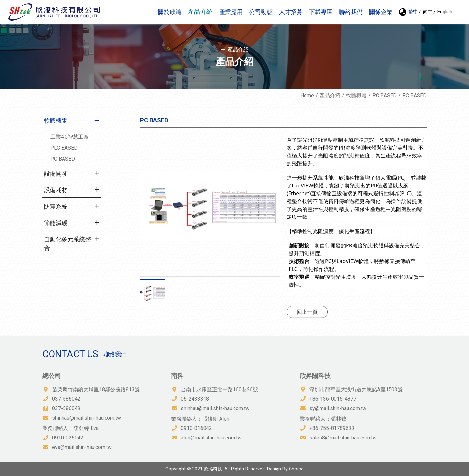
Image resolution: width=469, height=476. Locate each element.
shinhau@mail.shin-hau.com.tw (86, 418)
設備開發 (56, 174)
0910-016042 (196, 428)
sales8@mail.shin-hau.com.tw (343, 438)
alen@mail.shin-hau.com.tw (211, 438)
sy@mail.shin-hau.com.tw (338, 408)
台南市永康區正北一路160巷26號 (219, 389)
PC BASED (384, 95)
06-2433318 (195, 399)
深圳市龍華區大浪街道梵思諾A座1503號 (356, 389)
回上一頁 (307, 319)
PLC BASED (64, 148)
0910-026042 (68, 438)
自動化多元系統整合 (67, 244)
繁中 (413, 12)
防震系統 (56, 207)
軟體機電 (356, 95)
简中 (428, 12)
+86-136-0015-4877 (333, 399)
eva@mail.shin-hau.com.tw (82, 447)
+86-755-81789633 (332, 428)
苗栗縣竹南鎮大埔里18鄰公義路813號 (96, 389)
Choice (296, 469)
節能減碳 (56, 223)
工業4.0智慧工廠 (70, 137)
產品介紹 (330, 95)
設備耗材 (56, 190)
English (445, 12)
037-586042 (66, 399)
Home (307, 95)
